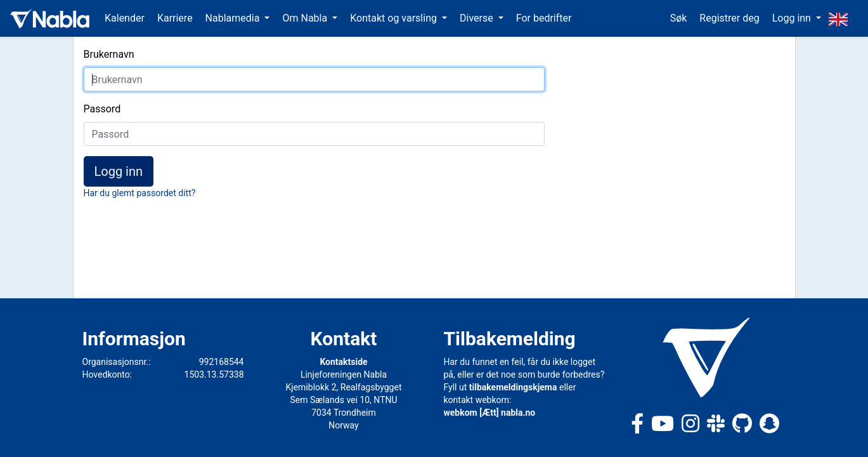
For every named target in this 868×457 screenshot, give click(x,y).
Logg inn (119, 171)
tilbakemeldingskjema (513, 387)
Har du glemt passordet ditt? (140, 193)
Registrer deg (729, 18)
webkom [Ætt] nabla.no (490, 413)
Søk (679, 18)
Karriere (175, 18)
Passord (102, 109)
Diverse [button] (478, 18)
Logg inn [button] (793, 18)
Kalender (125, 18)
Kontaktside (343, 362)
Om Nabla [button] (306, 18)
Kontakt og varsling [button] (395, 18)
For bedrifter (544, 18)
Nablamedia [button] (234, 18)
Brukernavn (109, 54)
